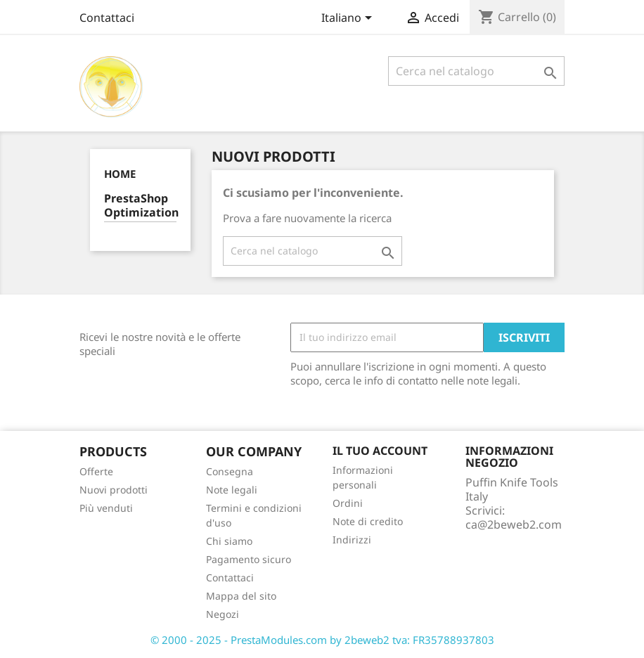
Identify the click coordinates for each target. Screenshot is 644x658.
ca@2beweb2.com (514, 524)
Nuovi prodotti (114, 490)
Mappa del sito (241, 596)
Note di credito (368, 521)
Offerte (96, 471)
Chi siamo (229, 541)
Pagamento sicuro (249, 559)
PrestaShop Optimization (140, 206)
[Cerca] (476, 71)
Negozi (223, 614)
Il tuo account (380, 451)
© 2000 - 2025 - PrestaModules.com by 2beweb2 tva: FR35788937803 (322, 640)
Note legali (232, 490)
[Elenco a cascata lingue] (349, 19)
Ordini (348, 503)
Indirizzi (352, 540)
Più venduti (106, 508)
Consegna (230, 471)
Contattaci (107, 18)
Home (120, 174)
